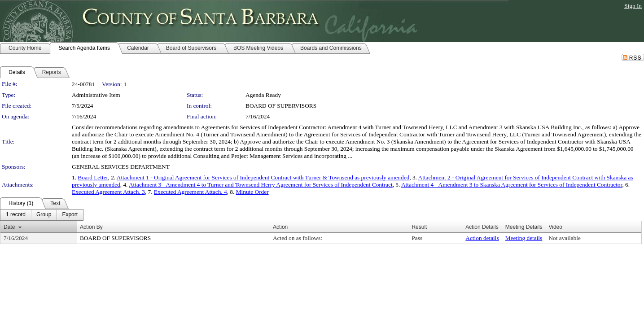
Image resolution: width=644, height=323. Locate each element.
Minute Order (252, 192)
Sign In (633, 6)
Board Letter (93, 177)
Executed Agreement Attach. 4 (191, 192)
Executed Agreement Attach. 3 (108, 192)
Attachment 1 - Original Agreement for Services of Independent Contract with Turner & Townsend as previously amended (263, 177)
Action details (482, 238)
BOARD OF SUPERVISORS (281, 106)
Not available (564, 238)
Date (9, 227)
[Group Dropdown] (44, 215)
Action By (91, 227)
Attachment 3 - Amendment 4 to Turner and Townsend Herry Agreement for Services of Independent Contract (261, 185)
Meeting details (524, 238)
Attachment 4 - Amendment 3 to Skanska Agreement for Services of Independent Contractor (512, 185)
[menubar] (42, 215)
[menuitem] (16, 215)
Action (280, 227)
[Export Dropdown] (70, 215)
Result (419, 227)
